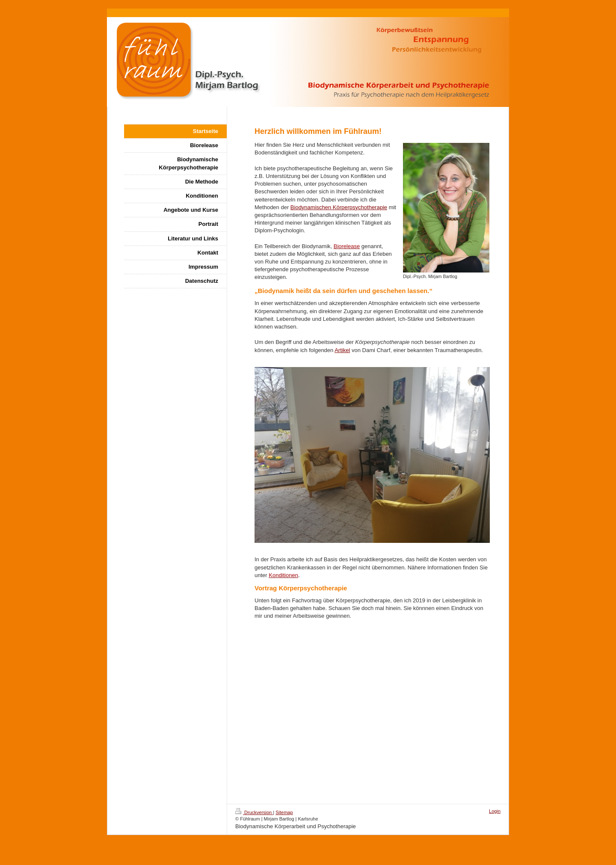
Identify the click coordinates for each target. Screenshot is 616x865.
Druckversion (254, 812)
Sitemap (284, 812)
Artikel (342, 350)
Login (495, 811)
